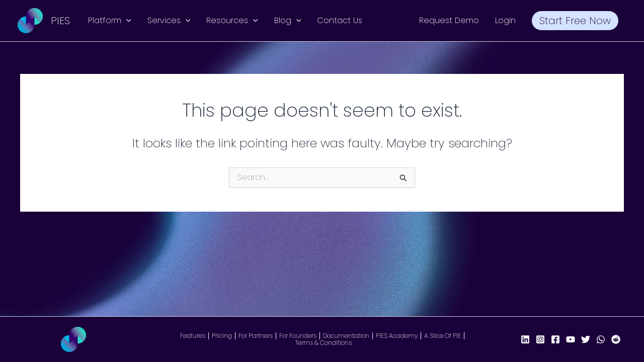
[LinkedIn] (525, 339)
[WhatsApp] (601, 339)
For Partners (256, 336)
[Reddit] (616, 339)
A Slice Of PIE (442, 336)
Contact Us (340, 20)
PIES (60, 21)
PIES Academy (397, 336)
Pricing (222, 336)
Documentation (346, 336)
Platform (110, 21)
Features (193, 336)
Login (505, 20)
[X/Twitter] (586, 339)
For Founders (298, 336)
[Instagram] (540, 339)
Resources (232, 21)
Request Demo (449, 20)
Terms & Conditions (324, 343)
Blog (288, 21)
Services (169, 21)
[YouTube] (571, 339)
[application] (126, 21)
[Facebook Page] (555, 339)
